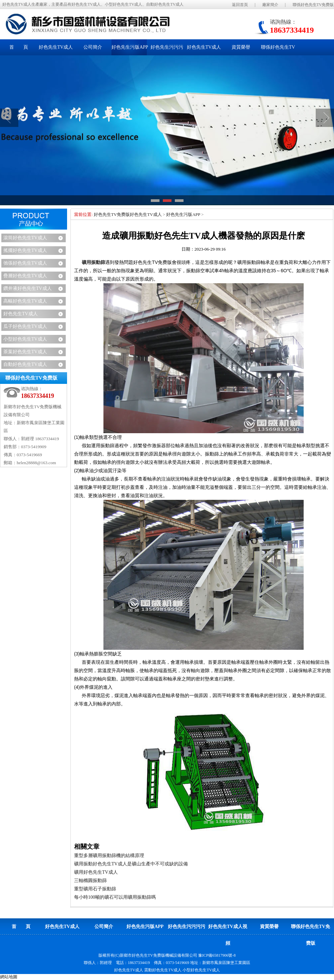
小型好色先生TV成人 (25, 339)
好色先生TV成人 (21, 314)
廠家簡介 (270, 5)
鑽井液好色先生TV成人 (28, 288)
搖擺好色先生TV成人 (25, 250)
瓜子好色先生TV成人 (25, 326)
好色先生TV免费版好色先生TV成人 (128, 214)
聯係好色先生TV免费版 (313, 5)
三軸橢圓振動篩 (90, 881)
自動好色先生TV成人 (25, 364)
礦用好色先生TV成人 (96, 872)
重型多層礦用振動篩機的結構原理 (109, 856)
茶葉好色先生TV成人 (25, 352)
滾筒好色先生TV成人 (25, 238)
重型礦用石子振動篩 (95, 889)
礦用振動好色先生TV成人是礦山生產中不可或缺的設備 (131, 864)
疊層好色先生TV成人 (25, 276)
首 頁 (19, 47)
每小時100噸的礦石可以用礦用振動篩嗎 (115, 897)
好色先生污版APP (183, 214)
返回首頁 (240, 5)
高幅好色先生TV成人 (25, 301)
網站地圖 (9, 977)
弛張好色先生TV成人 (25, 263)
